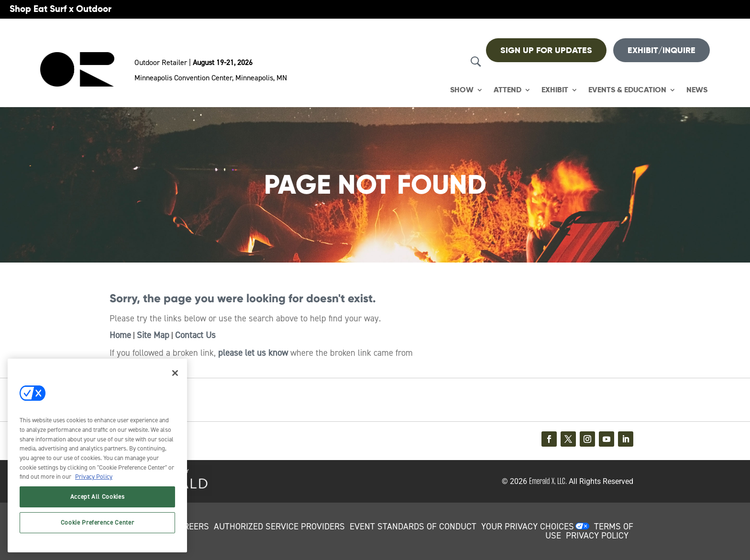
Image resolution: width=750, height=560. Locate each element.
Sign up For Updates (546, 50)
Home (120, 335)
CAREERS (191, 527)
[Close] (175, 373)
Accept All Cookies (98, 497)
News (697, 90)
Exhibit (555, 90)
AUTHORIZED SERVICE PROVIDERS (279, 527)
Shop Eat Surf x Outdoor (61, 9)
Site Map (153, 335)
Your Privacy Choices (528, 527)
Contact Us (195, 335)
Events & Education (627, 90)
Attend (507, 90)
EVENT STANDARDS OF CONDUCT (413, 527)
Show (462, 90)
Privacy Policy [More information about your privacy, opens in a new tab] (94, 477)
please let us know (253, 353)
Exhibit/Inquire (662, 50)
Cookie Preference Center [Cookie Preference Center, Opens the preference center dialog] (98, 522)
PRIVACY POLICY (597, 536)
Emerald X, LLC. (548, 481)
